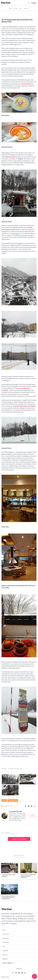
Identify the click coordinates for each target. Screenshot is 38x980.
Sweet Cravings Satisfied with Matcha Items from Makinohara (28, 876)
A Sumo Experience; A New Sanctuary (9, 875)
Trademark (5, 951)
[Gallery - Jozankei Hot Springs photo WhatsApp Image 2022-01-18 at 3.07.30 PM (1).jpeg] (10, 790)
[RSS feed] (32, 806)
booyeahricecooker (16, 811)
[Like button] (11, 806)
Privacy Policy (6, 938)
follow (33, 816)
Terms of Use (6, 934)
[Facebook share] (26, 806)
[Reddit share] (35, 806)
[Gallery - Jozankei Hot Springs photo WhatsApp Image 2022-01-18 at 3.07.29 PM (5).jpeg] (10, 779)
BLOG (10, 9)
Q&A (21, 9)
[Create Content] (34, 976)
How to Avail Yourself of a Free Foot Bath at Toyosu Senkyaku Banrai (8, 897)
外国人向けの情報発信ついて (8, 963)
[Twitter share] (29, 806)
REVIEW (16, 9)
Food (4, 800)
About (4, 930)
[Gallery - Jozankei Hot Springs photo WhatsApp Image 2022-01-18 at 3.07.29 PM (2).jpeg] (28, 779)
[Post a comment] (7, 806)
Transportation (13, 800)
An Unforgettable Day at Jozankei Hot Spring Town (17, 21)
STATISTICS (26, 9)
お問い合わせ (5, 959)
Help (4, 946)
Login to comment (19, 839)
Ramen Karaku (26, 84)
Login (34, 3)
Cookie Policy (6, 942)
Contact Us (5, 955)
